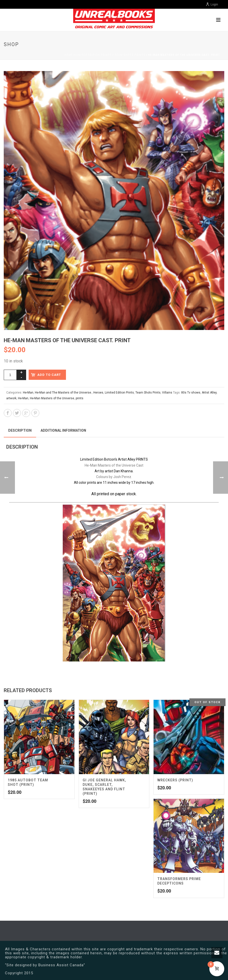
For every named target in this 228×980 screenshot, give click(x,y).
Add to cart (49, 375)
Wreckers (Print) (175, 780)
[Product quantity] (10, 375)
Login (212, 4)
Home (69, 55)
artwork (11, 398)
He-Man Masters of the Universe (52, 398)
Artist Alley (209, 393)
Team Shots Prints (130, 55)
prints (80, 398)
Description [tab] (20, 430)
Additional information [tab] (63, 430)
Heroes (98, 393)
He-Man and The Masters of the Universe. (63, 393)
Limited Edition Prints (94, 55)
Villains (167, 393)
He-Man (28, 393)
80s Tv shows (191, 393)
